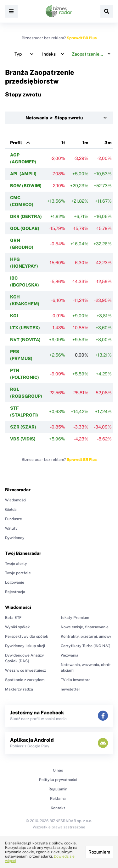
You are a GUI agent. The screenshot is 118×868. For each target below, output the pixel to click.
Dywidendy (15, 538)
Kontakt (58, 808)
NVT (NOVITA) (25, 340)
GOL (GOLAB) (25, 228)
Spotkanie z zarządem (25, 680)
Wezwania (70, 655)
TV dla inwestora (76, 680)
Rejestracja (15, 592)
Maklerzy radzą (19, 689)
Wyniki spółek (17, 627)
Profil (16, 143)
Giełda (11, 510)
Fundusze (14, 519)
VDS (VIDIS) (23, 439)
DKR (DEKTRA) (26, 216)
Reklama (58, 799)
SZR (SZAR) (23, 427)
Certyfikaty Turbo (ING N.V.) (86, 646)
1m (85, 143)
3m (108, 143)
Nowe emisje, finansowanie (85, 627)
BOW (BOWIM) (26, 186)
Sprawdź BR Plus (82, 38)
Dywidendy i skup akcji (25, 646)
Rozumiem (99, 852)
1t (63, 143)
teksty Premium (75, 618)
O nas (58, 770)
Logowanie (15, 582)
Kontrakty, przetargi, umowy (86, 636)
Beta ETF (13, 618)
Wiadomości (16, 500)
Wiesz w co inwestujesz (25, 670)
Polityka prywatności (58, 780)
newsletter (70, 689)
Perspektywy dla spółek (27, 636)
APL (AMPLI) (23, 174)
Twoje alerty (16, 564)
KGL (15, 316)
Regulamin (58, 789)
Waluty (11, 528)
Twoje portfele (18, 573)
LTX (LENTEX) (25, 328)
